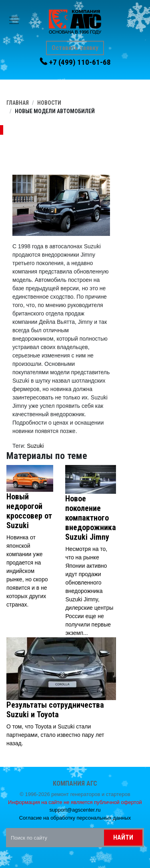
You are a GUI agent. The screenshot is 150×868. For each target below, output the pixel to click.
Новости (49, 103)
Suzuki (35, 446)
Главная (18, 103)
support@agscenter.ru (75, 810)
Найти (123, 837)
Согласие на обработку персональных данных (75, 818)
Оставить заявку (75, 48)
